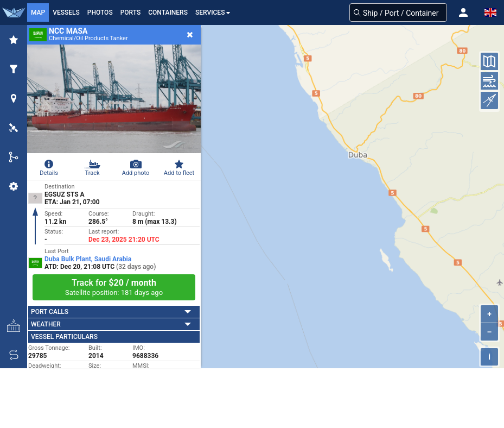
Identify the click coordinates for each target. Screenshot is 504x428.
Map (38, 12)
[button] (463, 12)
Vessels (66, 12)
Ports (131, 12)
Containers (168, 12)
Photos (100, 12)
